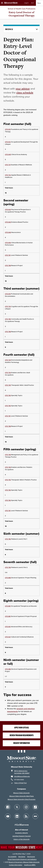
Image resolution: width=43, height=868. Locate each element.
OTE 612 (8, 142)
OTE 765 (8, 319)
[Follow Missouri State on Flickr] (35, 816)
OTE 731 (8, 165)
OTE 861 (8, 606)
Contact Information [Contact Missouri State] (16, 865)
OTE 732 (8, 175)
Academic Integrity (22, 833)
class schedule (25, 93)
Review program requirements (22, 735)
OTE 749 (8, 467)
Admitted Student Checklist (22, 836)
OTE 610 (8, 129)
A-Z (32, 3)
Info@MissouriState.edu (22, 776)
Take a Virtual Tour (20, 783)
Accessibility (12, 857)
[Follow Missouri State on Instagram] (26, 807)
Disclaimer (22, 857)
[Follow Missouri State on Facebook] (8, 807)
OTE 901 (8, 627)
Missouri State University (21, 793)
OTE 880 (8, 578)
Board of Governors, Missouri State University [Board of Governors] (24, 862)
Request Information (21, 743)
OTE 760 (8, 395)
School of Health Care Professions (22, 9)
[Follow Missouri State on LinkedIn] (17, 816)
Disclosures (31, 857)
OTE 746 (8, 455)
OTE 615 (8, 294)
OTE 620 (8, 210)
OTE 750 (8, 480)
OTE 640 (8, 222)
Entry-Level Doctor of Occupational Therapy (22, 14)
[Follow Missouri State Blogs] (26, 816)
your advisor (23, 89)
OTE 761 (8, 255)
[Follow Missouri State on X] (17, 807)
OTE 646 (8, 232)
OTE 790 (8, 567)
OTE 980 (8, 669)
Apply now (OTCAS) (21, 728)
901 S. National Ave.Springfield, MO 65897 (22, 772)
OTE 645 (8, 154)
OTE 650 (8, 243)
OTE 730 (8, 373)
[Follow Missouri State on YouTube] (8, 816)
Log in (26, 3)
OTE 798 (8, 266)
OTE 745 (8, 385)
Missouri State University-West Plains (22, 796)
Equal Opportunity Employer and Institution (22, 859)
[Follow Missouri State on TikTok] (35, 807)
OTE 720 (8, 306)
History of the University (22, 839)
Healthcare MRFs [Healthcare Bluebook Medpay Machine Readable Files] (30, 865)
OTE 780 (8, 539)
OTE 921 (8, 637)
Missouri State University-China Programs (21, 799)
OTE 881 (8, 616)
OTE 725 (8, 360)
